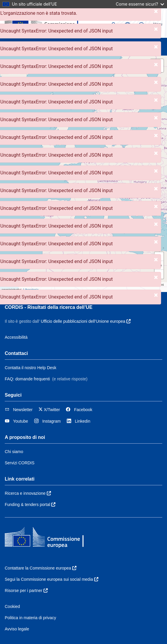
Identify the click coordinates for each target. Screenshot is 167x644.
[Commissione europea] (45, 23)
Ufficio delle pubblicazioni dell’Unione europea (86, 321)
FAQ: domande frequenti (27, 379)
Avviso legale (17, 629)
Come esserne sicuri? (140, 4)
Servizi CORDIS (20, 463)
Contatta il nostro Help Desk (30, 368)
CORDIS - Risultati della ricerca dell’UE (49, 307)
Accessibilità (16, 337)
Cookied (12, 606)
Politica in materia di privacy (30, 618)
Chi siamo (14, 452)
